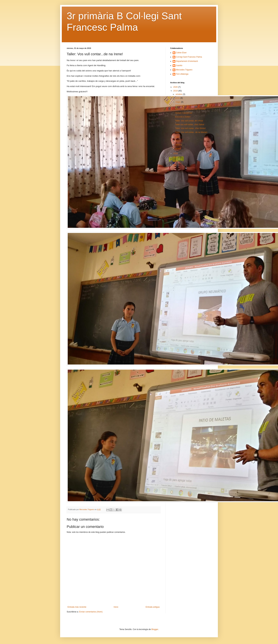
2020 (176, 87)
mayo (178, 102)
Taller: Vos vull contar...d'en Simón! (190, 128)
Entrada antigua (153, 607)
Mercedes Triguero (184, 70)
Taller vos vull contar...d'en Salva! (190, 125)
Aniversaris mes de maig (186, 105)
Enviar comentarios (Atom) (91, 612)
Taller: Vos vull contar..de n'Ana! (189, 121)
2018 (176, 153)
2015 (176, 165)
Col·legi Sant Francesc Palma (189, 57)
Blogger (155, 629)
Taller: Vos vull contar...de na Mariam (191, 132)
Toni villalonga (182, 74)
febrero (179, 145)
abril (178, 137)
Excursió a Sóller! (183, 117)
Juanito (179, 65)
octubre (179, 94)
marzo (179, 141)
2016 (176, 161)
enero (178, 149)
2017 (176, 157)
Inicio (116, 607)
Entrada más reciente (77, 607)
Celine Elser (181, 53)
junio (178, 98)
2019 (176, 91)
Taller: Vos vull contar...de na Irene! (191, 109)
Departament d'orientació (187, 61)
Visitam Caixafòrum (184, 113)
